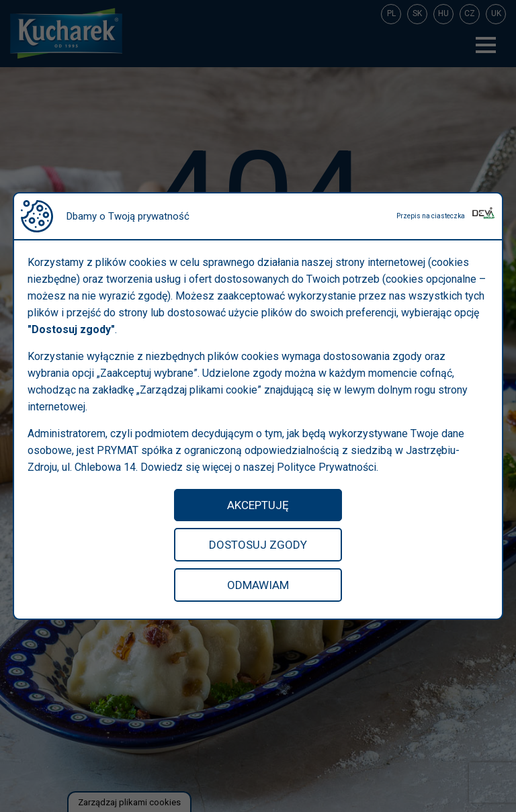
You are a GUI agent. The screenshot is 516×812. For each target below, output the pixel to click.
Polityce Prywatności (327, 467)
